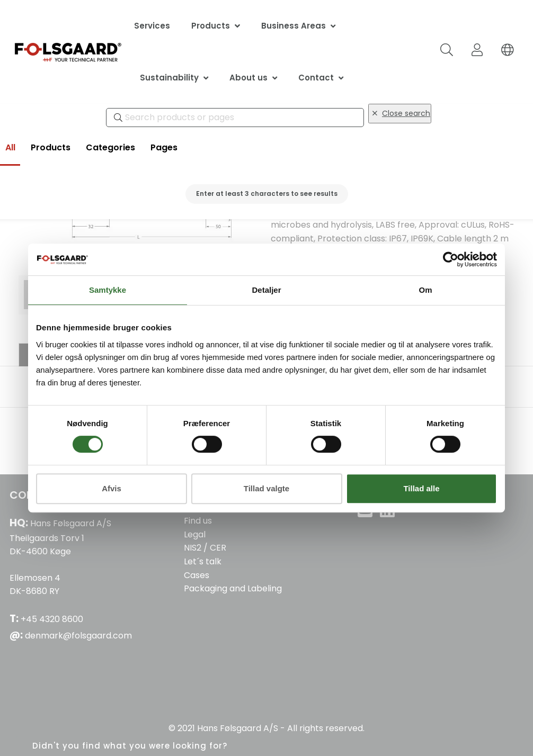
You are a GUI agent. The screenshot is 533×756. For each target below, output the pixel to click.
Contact (316, 78)
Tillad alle (421, 488)
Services (152, 26)
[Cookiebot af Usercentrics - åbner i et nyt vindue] (451, 259)
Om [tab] (425, 290)
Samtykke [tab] (108, 290)
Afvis (112, 488)
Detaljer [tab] (266, 290)
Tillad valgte (266, 488)
